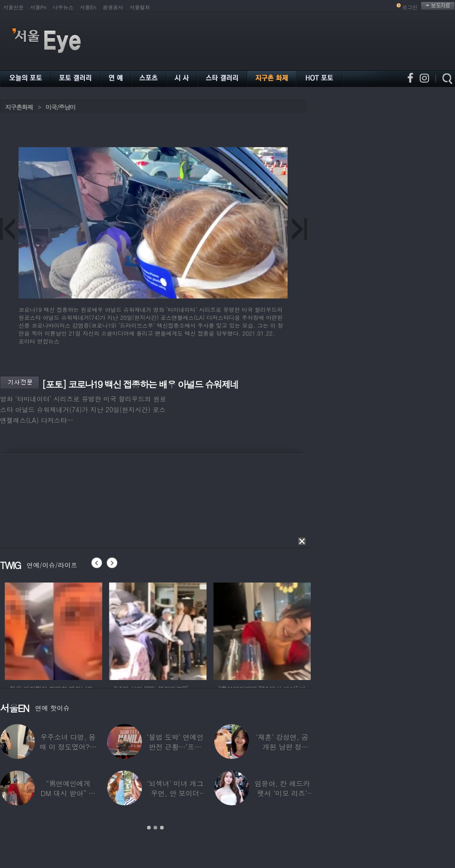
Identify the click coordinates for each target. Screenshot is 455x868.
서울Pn (38, 7)
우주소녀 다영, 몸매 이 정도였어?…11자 (68, 747)
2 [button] (155, 828)
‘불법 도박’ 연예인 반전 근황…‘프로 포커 (175, 747)
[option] (93, 630)
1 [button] (149, 828)
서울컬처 (140, 7)
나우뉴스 (63, 7)
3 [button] (162, 828)
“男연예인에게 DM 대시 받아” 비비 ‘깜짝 (68, 793)
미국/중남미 (60, 107)
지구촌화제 (19, 107)
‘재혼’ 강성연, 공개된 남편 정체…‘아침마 (282, 747)
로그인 (410, 7)
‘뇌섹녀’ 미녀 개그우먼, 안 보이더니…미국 (175, 793)
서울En (88, 7)
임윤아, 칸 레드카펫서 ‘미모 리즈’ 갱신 (282, 793)
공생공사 (113, 7)
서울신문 (13, 7)
